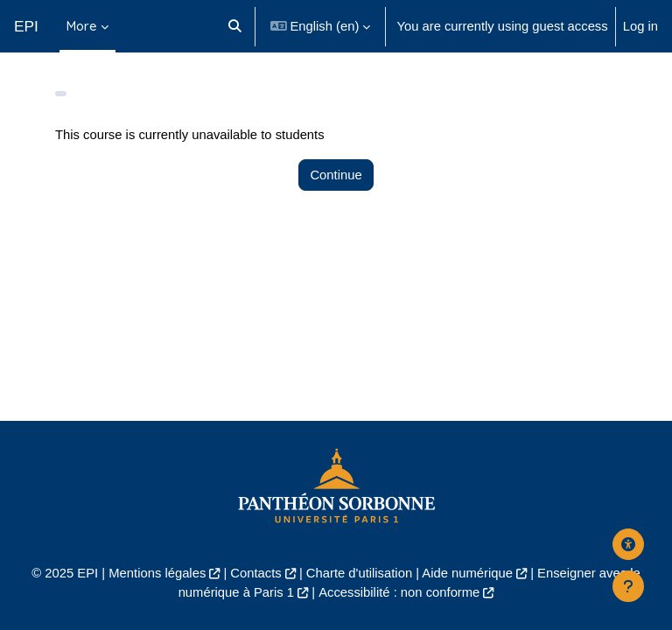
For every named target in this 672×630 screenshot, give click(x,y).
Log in (640, 26)
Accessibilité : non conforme (399, 592)
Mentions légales (157, 573)
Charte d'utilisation (359, 573)
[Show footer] (628, 586)
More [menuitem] (82, 26)
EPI (26, 26)
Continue (336, 175)
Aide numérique (467, 573)
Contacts (255, 573)
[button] (235, 26)
